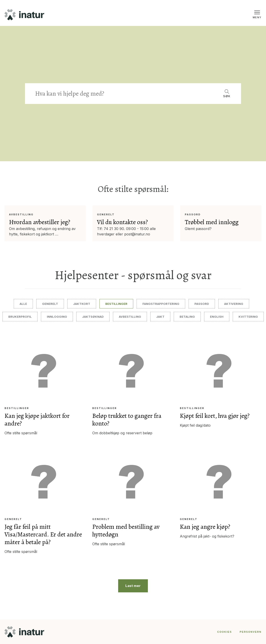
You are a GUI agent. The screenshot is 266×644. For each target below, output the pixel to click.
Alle (23, 304)
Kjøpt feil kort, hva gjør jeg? (215, 416)
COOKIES (224, 632)
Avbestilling (21, 215)
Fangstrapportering (161, 304)
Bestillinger (116, 304)
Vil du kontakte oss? (122, 222)
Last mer (133, 585)
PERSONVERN (251, 632)
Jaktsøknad (93, 317)
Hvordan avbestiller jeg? (40, 222)
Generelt (106, 215)
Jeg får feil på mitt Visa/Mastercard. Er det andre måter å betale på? (43, 534)
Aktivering (234, 304)
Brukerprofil (20, 317)
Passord (193, 215)
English (217, 317)
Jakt (160, 317)
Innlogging (57, 317)
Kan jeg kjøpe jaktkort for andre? (37, 420)
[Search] (126, 94)
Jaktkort (82, 304)
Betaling (187, 317)
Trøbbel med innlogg (212, 222)
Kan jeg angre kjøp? (205, 527)
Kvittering (248, 317)
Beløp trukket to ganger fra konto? (127, 420)
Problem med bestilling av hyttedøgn (126, 531)
